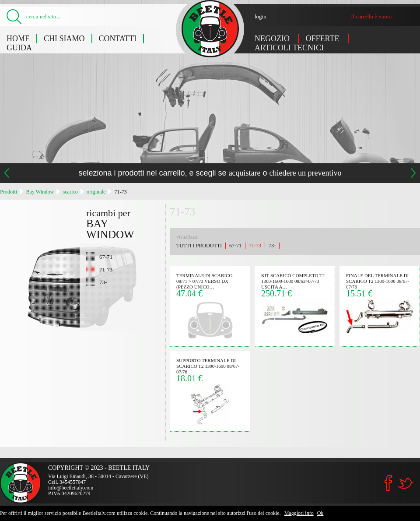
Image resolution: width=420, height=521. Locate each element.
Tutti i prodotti (199, 246)
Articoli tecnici (289, 48)
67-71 (106, 257)
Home (18, 39)
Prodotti (9, 192)
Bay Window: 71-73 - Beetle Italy (210, 29)
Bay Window (40, 192)
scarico (70, 192)
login (261, 16)
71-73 (120, 192)
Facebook (388, 483)
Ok (320, 513)
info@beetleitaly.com (71, 488)
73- (103, 282)
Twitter (405, 483)
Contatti (118, 39)
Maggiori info (299, 513)
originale (96, 192)
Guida (19, 48)
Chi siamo (64, 39)
